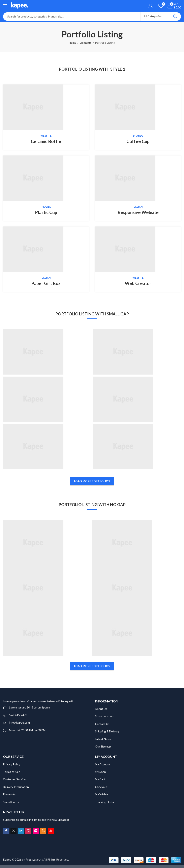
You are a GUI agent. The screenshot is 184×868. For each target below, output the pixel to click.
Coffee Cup (138, 141)
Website (46, 136)
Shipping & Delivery (107, 731)
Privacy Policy (12, 764)
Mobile (46, 207)
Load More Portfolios (92, 481)
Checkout (101, 787)
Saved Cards (11, 802)
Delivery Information (16, 787)
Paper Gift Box (46, 283)
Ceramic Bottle (46, 141)
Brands (138, 136)
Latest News (103, 739)
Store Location (104, 716)
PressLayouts (34, 859)
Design (138, 207)
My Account (103, 764)
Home (73, 43)
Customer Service (14, 779)
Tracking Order (105, 802)
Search (175, 16)
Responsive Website (138, 212)
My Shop (100, 772)
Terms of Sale (12, 772)
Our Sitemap (103, 746)
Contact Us (102, 724)
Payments (9, 794)
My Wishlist (102, 794)
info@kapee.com (19, 722)
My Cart (100, 779)
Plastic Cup (46, 212)
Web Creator (138, 283)
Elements (86, 43)
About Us (101, 709)
